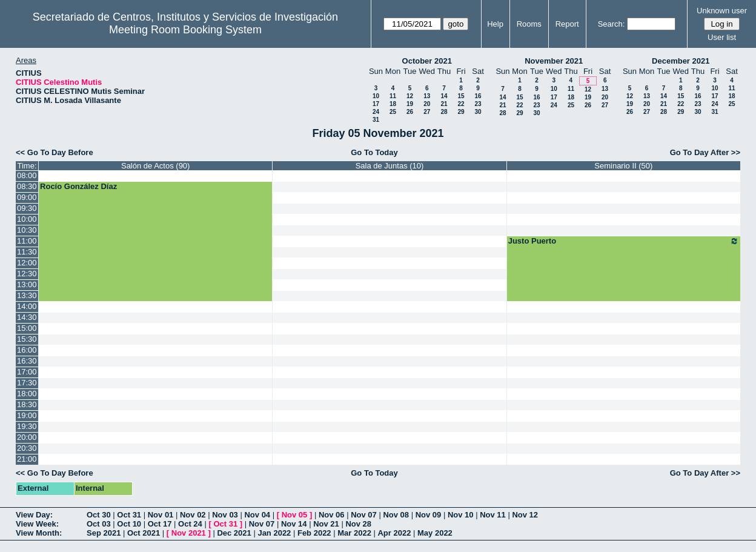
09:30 (27, 208)
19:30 (27, 426)
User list (722, 37)
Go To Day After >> (705, 152)
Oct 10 (129, 524)
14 (444, 96)
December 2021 (681, 61)
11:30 (27, 252)
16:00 (27, 350)
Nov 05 (295, 515)
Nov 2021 (189, 533)
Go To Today (374, 152)
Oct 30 (99, 515)
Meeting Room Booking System (185, 30)
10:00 (27, 219)
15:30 (27, 339)
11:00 (27, 241)
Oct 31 (129, 515)
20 (427, 104)
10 (376, 96)
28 (444, 112)
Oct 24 (190, 524)
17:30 (27, 383)
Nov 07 (364, 515)
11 (393, 96)
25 (393, 112)
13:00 (27, 284)
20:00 (27, 437)
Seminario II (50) (623, 166)
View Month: (39, 533)
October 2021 (427, 61)
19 (410, 104)
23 (478, 104)
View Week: (37, 524)
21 (444, 104)
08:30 (27, 186)
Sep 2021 (104, 533)
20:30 (27, 448)
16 (478, 96)
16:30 (27, 361)
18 (393, 104)
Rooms (529, 24)
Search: (612, 24)
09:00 (27, 197)
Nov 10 (461, 515)
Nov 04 (257, 515)
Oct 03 (99, 524)
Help (495, 24)
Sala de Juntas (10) (390, 166)
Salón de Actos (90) (155, 166)
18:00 (27, 394)
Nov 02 (193, 515)
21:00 (27, 459)
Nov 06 (332, 515)
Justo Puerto (624, 241)
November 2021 (554, 61)
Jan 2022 (274, 533)
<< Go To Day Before (55, 152)
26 (410, 112)
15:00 (27, 328)
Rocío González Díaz (78, 186)
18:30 (27, 404)
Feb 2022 (314, 533)
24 (376, 112)
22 (461, 104)
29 (461, 112)
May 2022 (435, 533)
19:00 (27, 415)
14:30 (27, 317)
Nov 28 (358, 524)
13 (427, 96)
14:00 (27, 306)
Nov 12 (525, 515)
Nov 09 (429, 515)
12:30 (27, 274)
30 (478, 112)
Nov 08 (396, 515)
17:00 (27, 372)
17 (376, 104)
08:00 (27, 175)
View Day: (34, 515)
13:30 (27, 295)
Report (567, 24)
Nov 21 (326, 524)
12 (410, 96)
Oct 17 (160, 524)
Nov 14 (294, 524)
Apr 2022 (394, 533)
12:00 (27, 263)
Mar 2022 (354, 533)
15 (461, 96)
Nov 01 (161, 515)
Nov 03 (225, 515)
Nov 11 (493, 515)
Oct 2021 (144, 533)
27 (427, 112)
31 (376, 120)
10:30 (27, 230)
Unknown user (722, 11)
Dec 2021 (234, 533)
